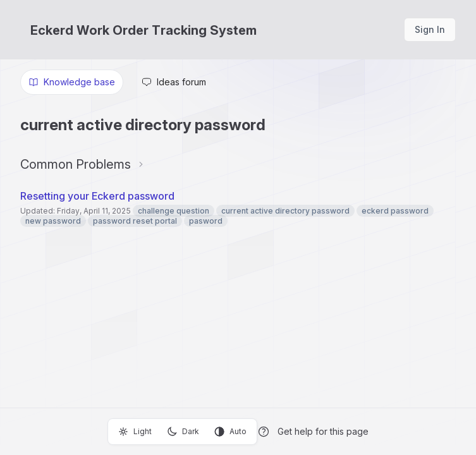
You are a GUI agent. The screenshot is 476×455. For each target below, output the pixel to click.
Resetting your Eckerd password (97, 196)
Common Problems (76, 164)
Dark (183, 432)
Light (135, 432)
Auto (230, 432)
